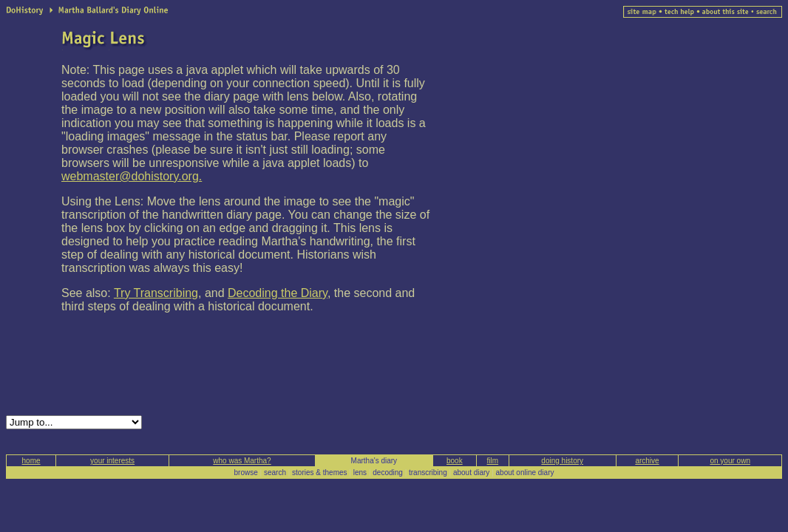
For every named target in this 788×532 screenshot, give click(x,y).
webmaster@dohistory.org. (132, 176)
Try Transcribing (156, 293)
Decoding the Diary (278, 293)
